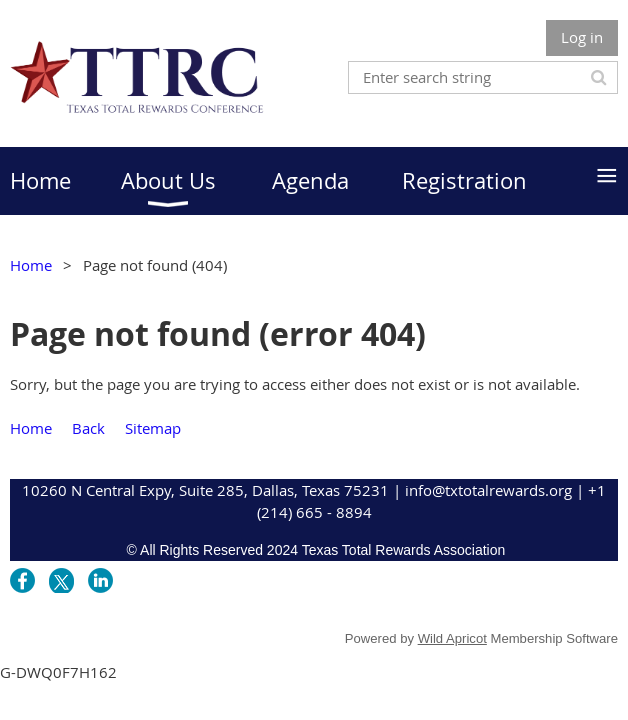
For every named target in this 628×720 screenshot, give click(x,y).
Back (88, 428)
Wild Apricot (452, 638)
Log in (582, 37)
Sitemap (153, 428)
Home (31, 265)
